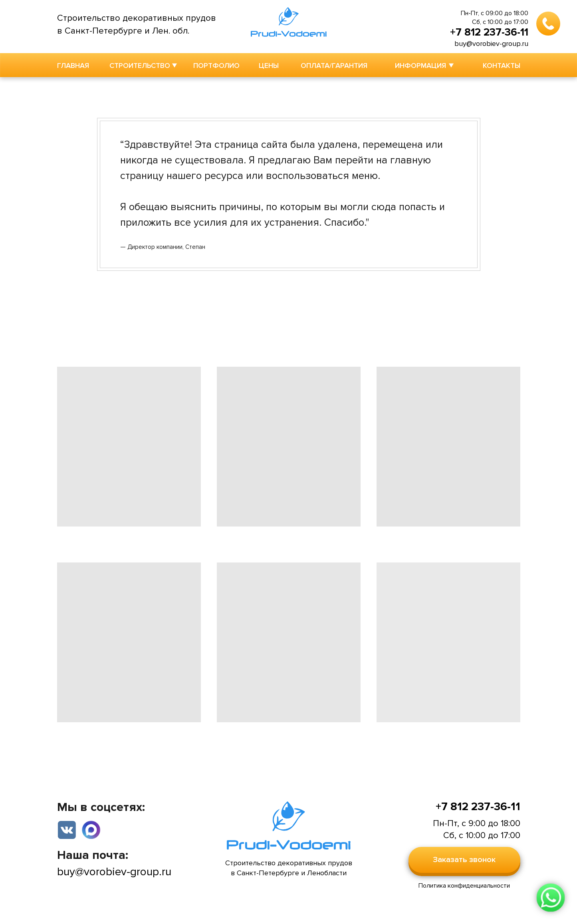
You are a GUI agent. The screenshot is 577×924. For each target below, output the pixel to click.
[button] (464, 860)
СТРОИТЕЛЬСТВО (140, 66)
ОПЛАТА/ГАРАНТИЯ (334, 66)
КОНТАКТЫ (502, 66)
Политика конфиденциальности (464, 886)
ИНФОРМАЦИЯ (420, 66)
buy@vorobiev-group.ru (491, 44)
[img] (91, 830)
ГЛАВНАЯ (73, 66)
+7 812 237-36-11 (489, 32)
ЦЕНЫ (269, 66)
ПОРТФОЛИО (216, 66)
